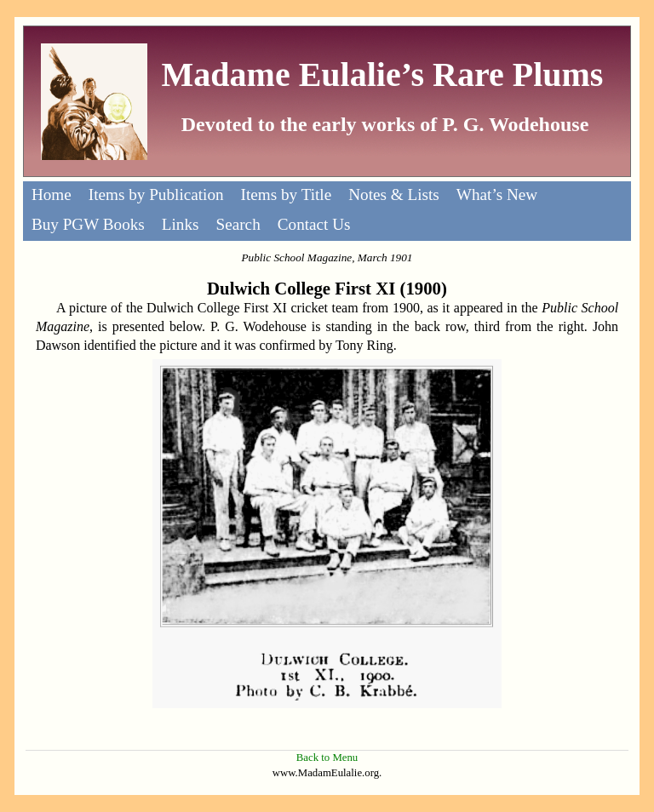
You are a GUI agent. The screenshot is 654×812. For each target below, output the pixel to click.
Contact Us (314, 224)
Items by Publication (156, 194)
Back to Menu (327, 758)
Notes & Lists (394, 194)
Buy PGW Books (88, 224)
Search (238, 224)
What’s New (497, 194)
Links (181, 224)
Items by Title (287, 194)
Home (52, 194)
